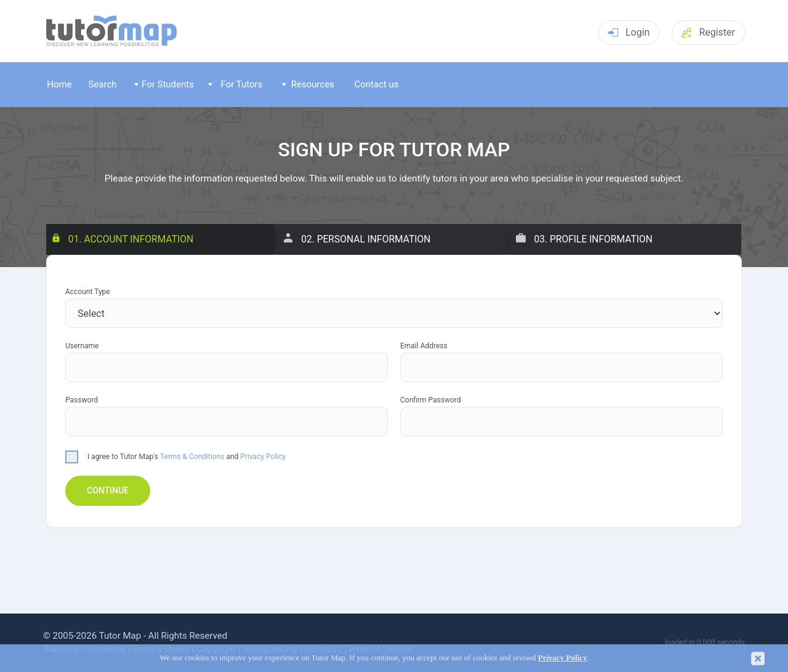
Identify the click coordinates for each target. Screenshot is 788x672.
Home (59, 84)
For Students (164, 84)
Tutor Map (120, 636)
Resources (308, 84)
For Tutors (235, 84)
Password (82, 400)
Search (102, 84)
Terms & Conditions (192, 457)
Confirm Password (431, 400)
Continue (108, 490)
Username (82, 346)
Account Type (88, 292)
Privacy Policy (263, 457)
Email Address (424, 346)
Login (629, 32)
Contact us (376, 84)
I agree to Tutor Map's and (175, 456)
